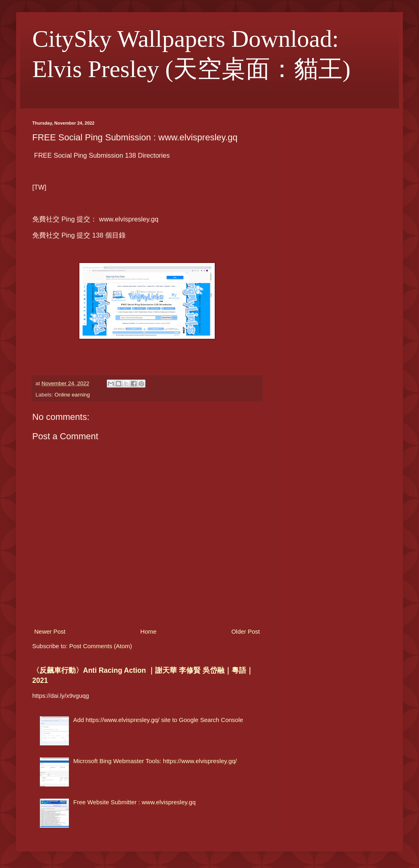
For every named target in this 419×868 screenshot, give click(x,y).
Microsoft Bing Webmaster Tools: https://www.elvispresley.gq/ (155, 761)
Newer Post (50, 631)
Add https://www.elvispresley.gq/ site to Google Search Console (158, 720)
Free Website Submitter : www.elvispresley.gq (135, 802)
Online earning (72, 395)
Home (148, 631)
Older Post (246, 631)
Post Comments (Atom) (101, 646)
